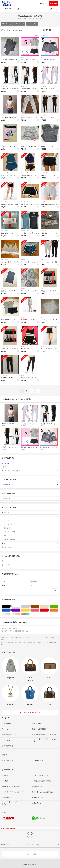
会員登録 (54, 3)
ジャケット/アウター (31, 524)
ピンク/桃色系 (39, 610)
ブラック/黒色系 (10, 606)
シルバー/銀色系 (10, 614)
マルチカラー (30, 614)
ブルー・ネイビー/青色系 (10, 610)
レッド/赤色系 (49, 610)
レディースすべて (31, 516)
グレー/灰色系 (30, 606)
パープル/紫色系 (20, 610)
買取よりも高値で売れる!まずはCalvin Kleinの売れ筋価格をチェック (30, 630)
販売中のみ (6, 30)
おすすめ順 (18, 30)
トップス (31, 520)
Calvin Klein (30, 485)
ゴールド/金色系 (20, 614)
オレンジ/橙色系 (58, 610)
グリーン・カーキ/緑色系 (58, 606)
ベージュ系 (49, 606)
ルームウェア (32, 24)
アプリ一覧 (35, 845)
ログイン (43, 3)
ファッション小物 (31, 532)
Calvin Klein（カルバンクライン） (13, 24)
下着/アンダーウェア (31, 540)
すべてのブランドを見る (30, 712)
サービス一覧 (6, 845)
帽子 (31, 536)
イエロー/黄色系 (30, 610)
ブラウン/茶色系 (39, 606)
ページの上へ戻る (30, 854)
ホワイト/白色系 (20, 606)
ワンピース (31, 528)
